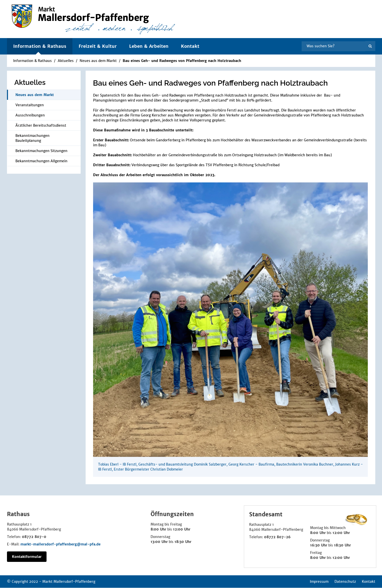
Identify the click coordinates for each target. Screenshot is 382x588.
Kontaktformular (27, 557)
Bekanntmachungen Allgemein (41, 161)
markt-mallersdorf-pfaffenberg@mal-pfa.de (60, 544)
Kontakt (190, 46)
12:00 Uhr (182, 529)
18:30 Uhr (183, 542)
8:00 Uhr (158, 529)
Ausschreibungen (30, 115)
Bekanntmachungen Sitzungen (41, 151)
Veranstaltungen (30, 105)
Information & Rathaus (32, 61)
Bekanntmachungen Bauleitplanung (32, 138)
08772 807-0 (34, 537)
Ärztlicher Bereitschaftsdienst (41, 125)
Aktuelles (66, 61)
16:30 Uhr (319, 545)
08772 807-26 (277, 537)
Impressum (319, 582)
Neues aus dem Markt (98, 61)
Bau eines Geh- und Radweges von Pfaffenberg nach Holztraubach (182, 61)
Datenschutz (345, 582)
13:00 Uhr (159, 542)
